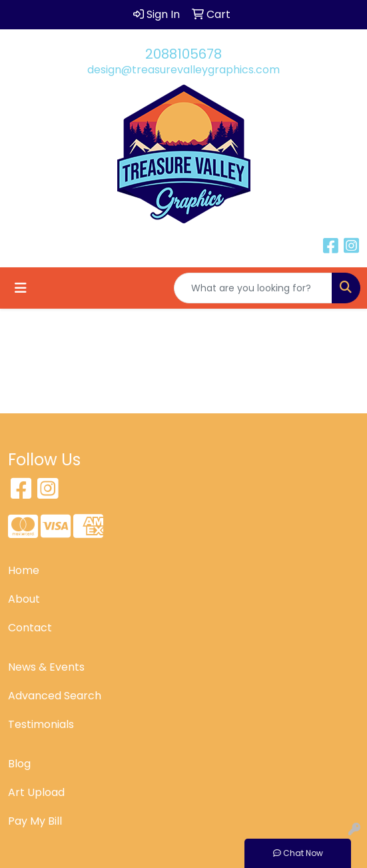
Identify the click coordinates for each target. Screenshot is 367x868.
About (24, 599)
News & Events (46, 667)
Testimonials (41, 724)
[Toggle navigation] (21, 288)
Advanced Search (55, 696)
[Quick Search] (253, 288)
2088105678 (183, 54)
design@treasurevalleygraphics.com (183, 70)
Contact (30, 628)
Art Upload (36, 792)
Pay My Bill (35, 821)
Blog (19, 764)
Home (24, 570)
